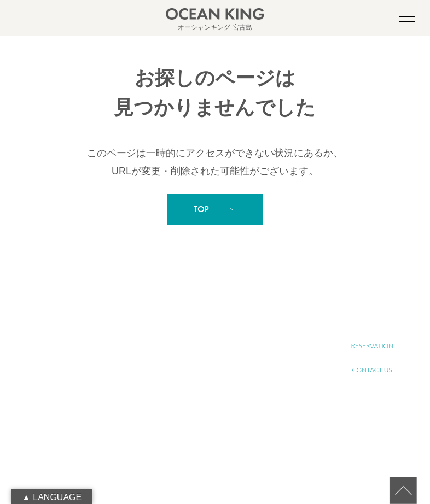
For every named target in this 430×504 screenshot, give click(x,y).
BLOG (202, 467)
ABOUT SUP (210, 340)
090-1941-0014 (68, 414)
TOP (199, 316)
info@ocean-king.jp (73, 402)
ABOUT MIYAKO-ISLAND (227, 328)
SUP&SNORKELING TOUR (229, 394)
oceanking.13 (75, 390)
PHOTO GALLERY (217, 443)
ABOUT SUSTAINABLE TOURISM (224, 367)
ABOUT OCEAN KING (223, 352)
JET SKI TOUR (212, 430)
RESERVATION (372, 346)
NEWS (202, 455)
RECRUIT (372, 322)
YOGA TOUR (211, 406)
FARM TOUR (210, 418)
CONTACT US (372, 370)
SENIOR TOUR (213, 382)
